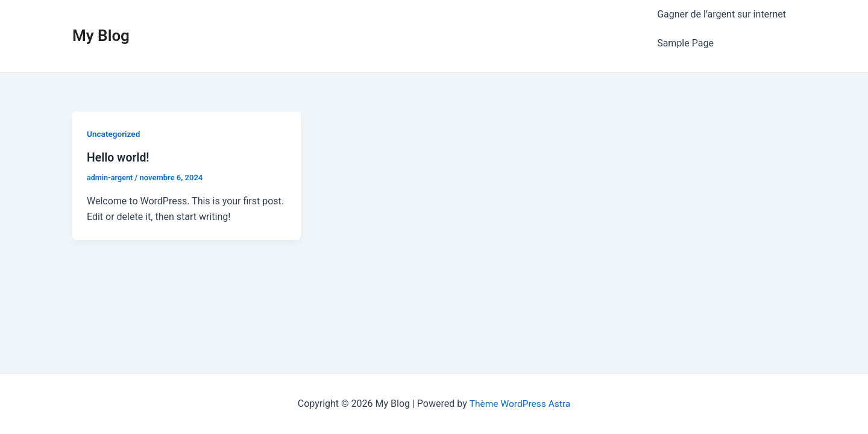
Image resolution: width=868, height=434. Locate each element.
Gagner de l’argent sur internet (722, 9)
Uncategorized (114, 110)
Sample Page (685, 24)
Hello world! (119, 133)
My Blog (101, 24)
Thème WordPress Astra (520, 404)
